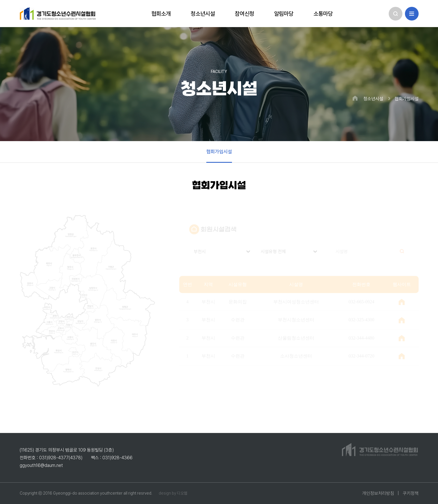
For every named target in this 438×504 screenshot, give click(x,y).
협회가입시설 (407, 99)
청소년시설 (373, 99)
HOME (355, 98)
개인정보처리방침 (378, 493)
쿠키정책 (411, 493)
